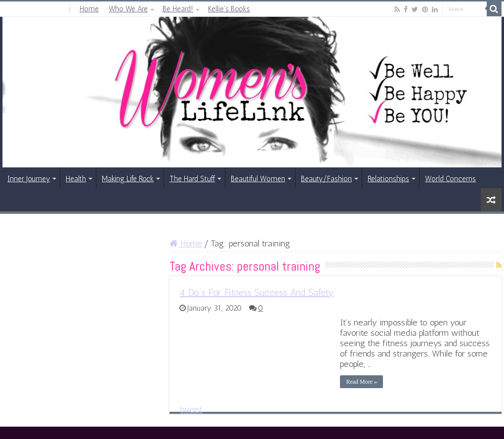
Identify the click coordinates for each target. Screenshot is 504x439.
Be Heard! (178, 9)
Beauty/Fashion (326, 179)
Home (89, 9)
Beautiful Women (258, 179)
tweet (191, 409)
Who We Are (128, 9)
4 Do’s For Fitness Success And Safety (256, 292)
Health (76, 179)
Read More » (361, 382)
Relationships (388, 179)
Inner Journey (29, 179)
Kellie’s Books (229, 9)
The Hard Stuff (192, 179)
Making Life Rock (128, 179)
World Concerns (450, 179)
